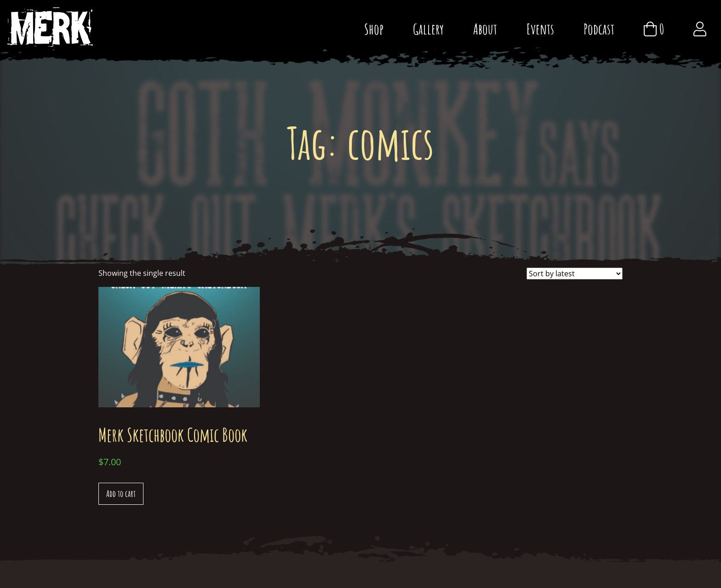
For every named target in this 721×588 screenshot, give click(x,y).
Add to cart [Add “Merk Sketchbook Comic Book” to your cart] (121, 494)
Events (540, 29)
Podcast (599, 29)
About (485, 29)
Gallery (428, 29)
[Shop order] (575, 274)
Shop (374, 29)
